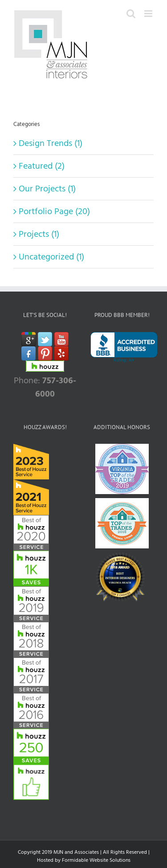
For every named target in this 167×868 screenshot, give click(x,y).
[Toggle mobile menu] (149, 14)
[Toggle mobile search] (131, 14)
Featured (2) (42, 166)
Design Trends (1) (51, 143)
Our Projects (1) (47, 189)
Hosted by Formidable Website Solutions (84, 860)
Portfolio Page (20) (54, 211)
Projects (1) (39, 234)
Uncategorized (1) (51, 257)
